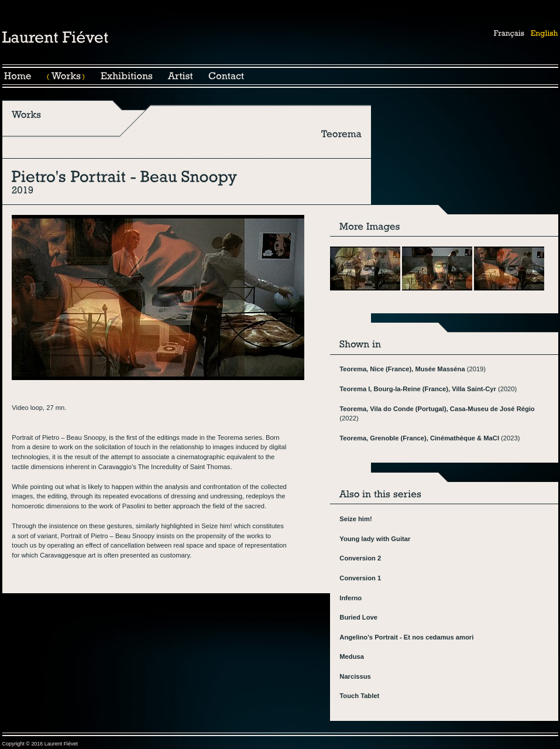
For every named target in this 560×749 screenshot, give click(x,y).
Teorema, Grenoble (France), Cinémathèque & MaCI (419, 438)
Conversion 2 (360, 558)
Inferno (351, 598)
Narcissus (355, 676)
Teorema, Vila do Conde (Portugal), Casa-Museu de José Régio (437, 409)
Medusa (352, 656)
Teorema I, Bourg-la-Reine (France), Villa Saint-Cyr (418, 389)
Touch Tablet (359, 696)
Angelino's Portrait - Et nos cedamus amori (406, 637)
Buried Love (358, 617)
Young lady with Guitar (375, 539)
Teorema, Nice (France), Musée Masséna (402, 369)
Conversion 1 (360, 578)
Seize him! (355, 519)
